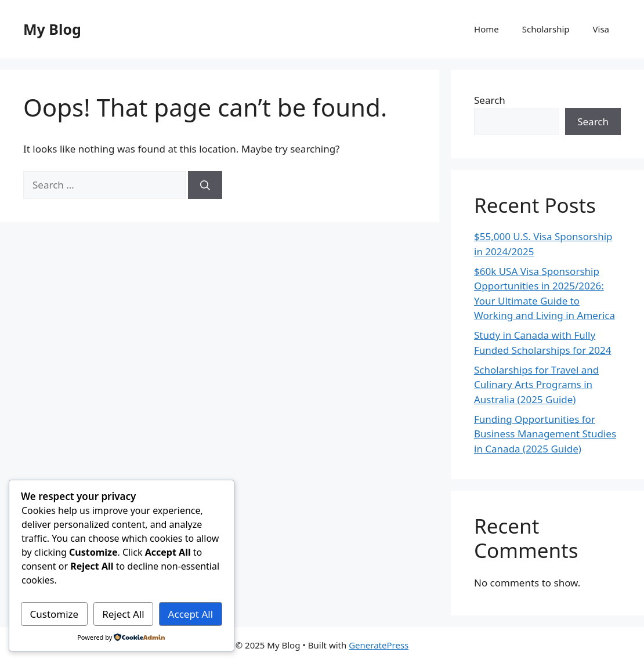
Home (486, 29)
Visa (601, 29)
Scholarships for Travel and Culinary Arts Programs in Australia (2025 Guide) (536, 385)
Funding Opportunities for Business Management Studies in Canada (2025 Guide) (545, 434)
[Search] (205, 185)
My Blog (52, 29)
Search (490, 100)
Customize (54, 614)
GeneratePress (379, 645)
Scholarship (546, 29)
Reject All (123, 614)
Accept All (191, 614)
